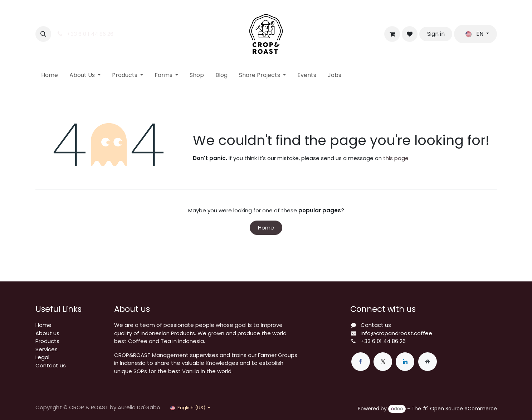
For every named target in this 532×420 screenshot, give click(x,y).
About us (47, 333)
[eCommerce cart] (392, 34)
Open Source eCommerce (463, 409)
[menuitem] (50, 75)
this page (396, 158)
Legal (42, 357)
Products (47, 341)
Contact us (51, 365)
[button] (43, 34)
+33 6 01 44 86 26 (383, 341)
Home (266, 228)
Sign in (436, 34)
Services (47, 349)
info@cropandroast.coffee (396, 333)
